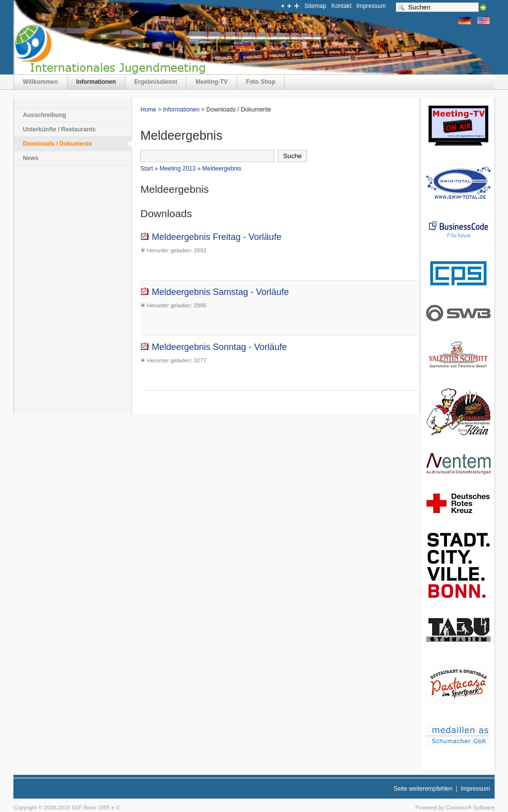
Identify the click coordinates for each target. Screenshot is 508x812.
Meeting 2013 (178, 169)
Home (148, 110)
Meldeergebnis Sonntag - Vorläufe (214, 347)
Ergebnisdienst (156, 82)
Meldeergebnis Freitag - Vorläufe (211, 237)
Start (147, 169)
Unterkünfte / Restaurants (59, 129)
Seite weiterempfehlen (423, 789)
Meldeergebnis (222, 169)
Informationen (96, 82)
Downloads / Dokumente (57, 144)
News (31, 158)
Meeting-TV (212, 82)
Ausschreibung (44, 115)
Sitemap (316, 6)
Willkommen (40, 82)
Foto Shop (261, 82)
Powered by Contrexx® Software (455, 808)
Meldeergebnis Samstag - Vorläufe (215, 292)
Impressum (371, 6)
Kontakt (342, 6)
